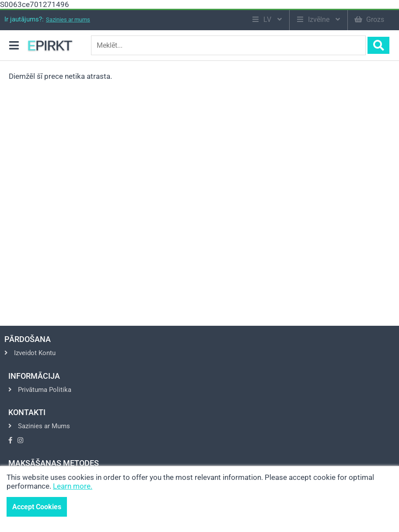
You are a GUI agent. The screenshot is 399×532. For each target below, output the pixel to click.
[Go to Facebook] (10, 440)
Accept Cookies (37, 507)
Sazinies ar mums (68, 19)
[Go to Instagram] (20, 440)
